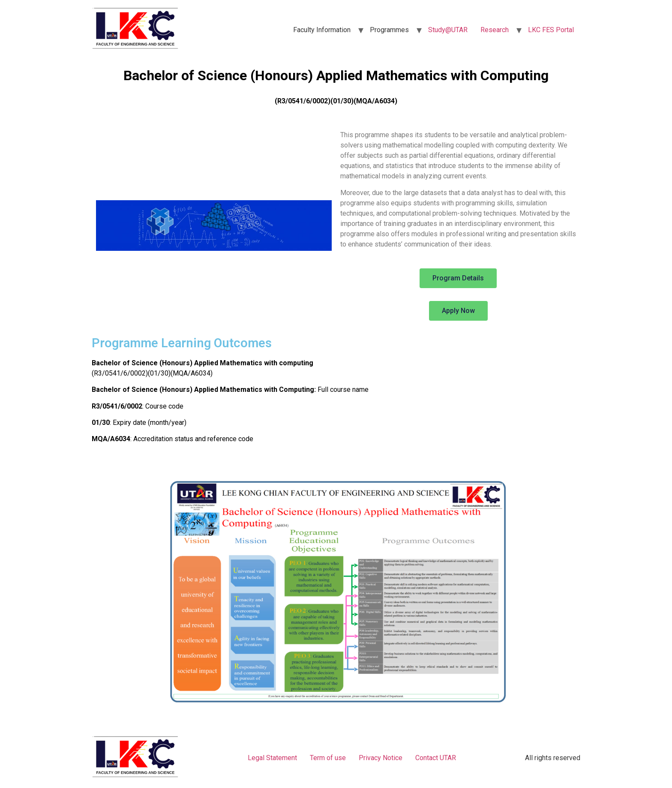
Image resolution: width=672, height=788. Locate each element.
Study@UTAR (448, 30)
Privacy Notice (381, 758)
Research (495, 30)
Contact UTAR (436, 758)
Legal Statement (272, 758)
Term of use (328, 758)
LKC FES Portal (551, 30)
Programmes (389, 30)
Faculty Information (322, 30)
